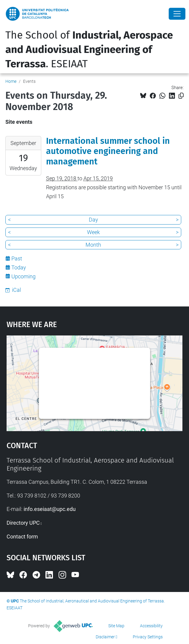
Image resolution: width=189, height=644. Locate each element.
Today (19, 267)
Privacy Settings (148, 637)
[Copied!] (181, 96)
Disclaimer (105, 637)
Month (93, 245)
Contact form (22, 537)
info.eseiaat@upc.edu (50, 509)
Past (17, 258)
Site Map (116, 626)
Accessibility (151, 626)
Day (93, 220)
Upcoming (23, 276)
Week (93, 232)
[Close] (177, 14)
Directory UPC (23, 523)
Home (11, 81)
